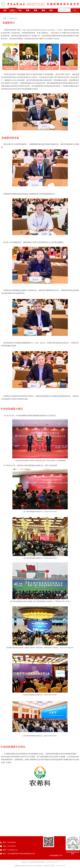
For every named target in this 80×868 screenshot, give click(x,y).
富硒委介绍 (13, 19)
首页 (5, 19)
